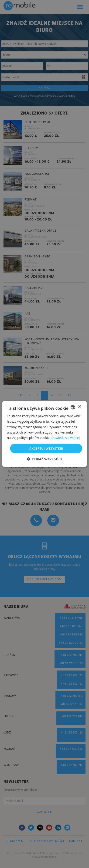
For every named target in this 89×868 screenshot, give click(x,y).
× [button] (79, 407)
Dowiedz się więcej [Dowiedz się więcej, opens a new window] (65, 438)
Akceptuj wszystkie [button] (46, 448)
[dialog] (44, 434)
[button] (45, 459)
